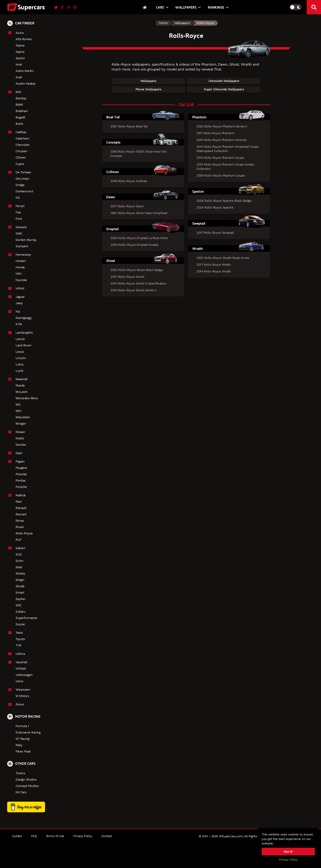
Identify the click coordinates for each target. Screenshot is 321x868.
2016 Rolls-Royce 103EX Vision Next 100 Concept (138, 154)
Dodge (20, 185)
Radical (19, 495)
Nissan (19, 432)
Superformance (26, 618)
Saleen (19, 548)
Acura (18, 33)
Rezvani (21, 514)
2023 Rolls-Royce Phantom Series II (222, 126)
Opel (17, 453)
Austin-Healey (26, 84)
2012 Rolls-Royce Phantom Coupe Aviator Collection (225, 167)
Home (163, 23)
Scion (19, 561)
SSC (19, 605)
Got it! (288, 852)
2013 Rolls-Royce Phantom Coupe (220, 158)
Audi (19, 77)
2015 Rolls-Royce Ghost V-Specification (138, 283)
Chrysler (21, 151)
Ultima (19, 654)
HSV (19, 274)
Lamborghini (23, 333)
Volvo (19, 681)
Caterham (22, 138)
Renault (21, 508)
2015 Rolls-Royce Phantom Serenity (222, 140)
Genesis (20, 227)
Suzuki (20, 624)
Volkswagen (24, 675)
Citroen (21, 158)
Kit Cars (21, 792)
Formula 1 (22, 726)
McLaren (22, 392)
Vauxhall (20, 662)
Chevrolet (22, 145)
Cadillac (19, 132)
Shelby (20, 573)
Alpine (20, 52)
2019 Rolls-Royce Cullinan (129, 181)
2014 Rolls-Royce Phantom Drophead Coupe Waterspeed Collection (227, 149)
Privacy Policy (83, 836)
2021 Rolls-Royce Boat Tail (129, 126)
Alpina (20, 45)
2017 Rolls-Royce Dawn (127, 206)
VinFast (21, 669)
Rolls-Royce (24, 533)
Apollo (20, 58)
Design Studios (26, 780)
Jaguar (19, 297)
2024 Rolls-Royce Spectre (215, 207)
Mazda (20, 385)
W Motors (22, 696)
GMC (19, 233)
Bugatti (20, 117)
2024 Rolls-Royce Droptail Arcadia (134, 245)
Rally (19, 745)
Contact (107, 836)
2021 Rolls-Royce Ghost (127, 277)
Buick (19, 124)
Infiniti (18, 288)
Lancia (20, 339)
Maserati (20, 379)
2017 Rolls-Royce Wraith (214, 265)
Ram (19, 502)
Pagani (18, 461)
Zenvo (18, 704)
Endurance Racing (28, 732)
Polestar (21, 474)
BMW (19, 105)
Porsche (21, 487)
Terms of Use (55, 836)
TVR (18, 645)
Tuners (20, 773)
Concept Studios (27, 786)
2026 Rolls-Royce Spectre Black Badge (224, 201)
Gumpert (22, 246)
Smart (20, 593)
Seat (19, 567)
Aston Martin (24, 71)
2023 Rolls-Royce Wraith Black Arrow (223, 258)
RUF (19, 540)
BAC (17, 92)
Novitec (21, 445)
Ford (19, 219)
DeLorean (22, 179)
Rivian (20, 527)
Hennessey (22, 255)
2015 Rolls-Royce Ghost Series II (133, 290)
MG (18, 405)
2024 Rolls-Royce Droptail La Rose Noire (139, 238)
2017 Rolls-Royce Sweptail (215, 233)
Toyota (20, 639)
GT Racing (23, 739)
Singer (20, 580)
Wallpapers (182, 23)
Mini (18, 411)
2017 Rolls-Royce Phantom (215, 133)
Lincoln (21, 358)
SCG (19, 554)
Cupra (20, 164)
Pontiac (21, 480)
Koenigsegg (23, 318)
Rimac (20, 521)
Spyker (20, 599)
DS (18, 198)
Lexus (20, 352)
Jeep (19, 303)
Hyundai (21, 280)
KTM (19, 324)
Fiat (18, 212)
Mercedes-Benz (27, 398)
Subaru (20, 612)
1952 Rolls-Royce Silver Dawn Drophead (139, 213)
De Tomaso (22, 172)
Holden (21, 261)
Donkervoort (24, 191)
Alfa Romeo (24, 39)
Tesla (18, 633)
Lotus (20, 364)
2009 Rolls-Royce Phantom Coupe (221, 176)
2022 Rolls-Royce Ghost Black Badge (137, 270)
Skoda (20, 586)
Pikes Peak (23, 751)
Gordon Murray (26, 240)
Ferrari (19, 206)
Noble (20, 438)
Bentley (21, 98)
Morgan (21, 424)
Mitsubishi (23, 417)
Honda (20, 267)
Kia (16, 312)
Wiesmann (21, 690)
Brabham (22, 111)
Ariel (19, 65)
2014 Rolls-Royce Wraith (214, 271)
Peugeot (21, 468)
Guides (17, 836)
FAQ (34, 836)
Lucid (19, 371)
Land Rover (23, 345)
